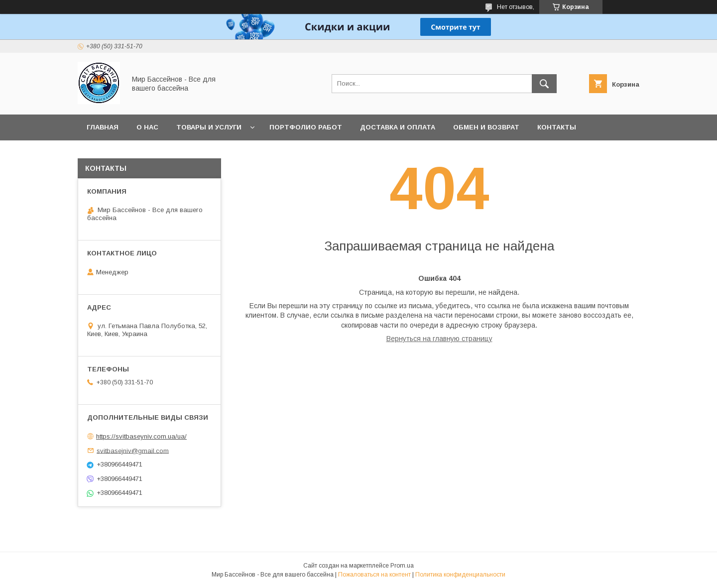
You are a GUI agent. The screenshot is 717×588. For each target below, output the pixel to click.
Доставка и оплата (398, 127)
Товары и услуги (209, 127)
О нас (147, 127)
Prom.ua (402, 566)
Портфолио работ (306, 127)
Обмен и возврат (486, 127)
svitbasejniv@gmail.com (133, 450)
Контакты (557, 127)
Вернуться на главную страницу (439, 339)
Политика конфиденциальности (460, 575)
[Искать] (544, 84)
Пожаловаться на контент (374, 575)
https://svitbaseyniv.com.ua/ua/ (141, 436)
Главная (103, 127)
